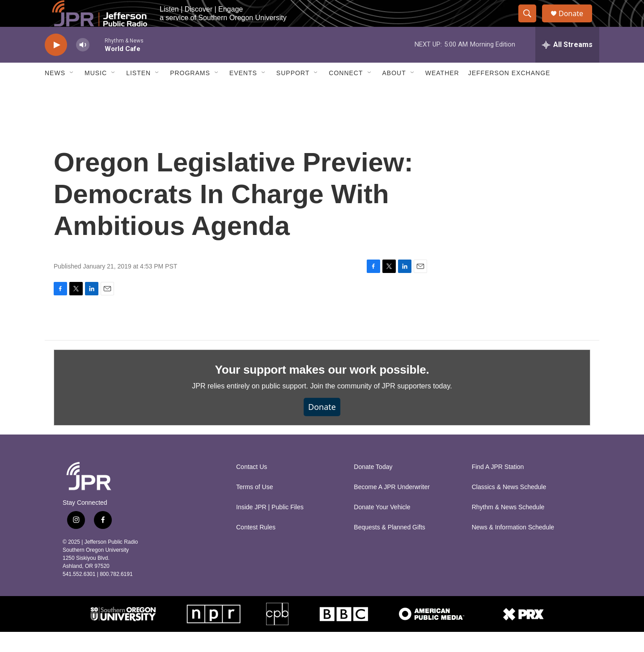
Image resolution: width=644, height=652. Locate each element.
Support (293, 93)
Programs (190, 93)
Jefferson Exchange (509, 93)
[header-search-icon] (531, 24)
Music (96, 93)
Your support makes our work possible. (322, 390)
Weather (442, 93)
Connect (346, 93)
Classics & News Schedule (509, 507)
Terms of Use (254, 507)
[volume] (83, 65)
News (55, 93)
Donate (576, 23)
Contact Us (252, 487)
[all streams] (567, 65)
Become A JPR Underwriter (392, 507)
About (394, 93)
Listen (138, 93)
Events (243, 93)
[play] (56, 65)
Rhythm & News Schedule (508, 527)
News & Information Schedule (513, 548)
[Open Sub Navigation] (72, 93)
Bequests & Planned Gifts (390, 548)
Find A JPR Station (498, 487)
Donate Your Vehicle (382, 527)
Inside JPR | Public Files (270, 527)
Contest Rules (256, 548)
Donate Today (373, 487)
